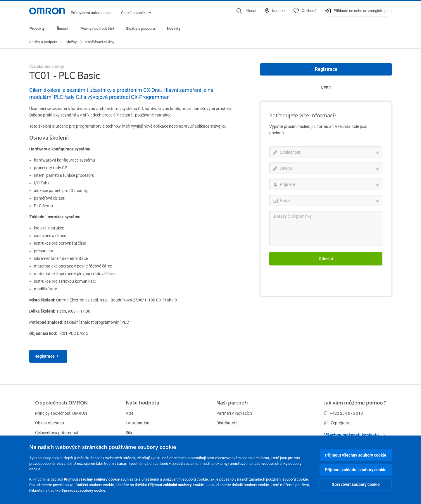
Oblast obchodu (50, 423)
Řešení (63, 29)
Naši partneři (232, 403)
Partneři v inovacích (234, 413)
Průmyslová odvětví (97, 29)
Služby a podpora (140, 29)
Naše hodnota (143, 403)
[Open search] (246, 11)
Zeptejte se (337, 423)
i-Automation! (138, 423)
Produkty (37, 29)
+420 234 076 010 (344, 413)
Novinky (174, 29)
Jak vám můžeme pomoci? (355, 403)
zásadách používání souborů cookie (278, 479)
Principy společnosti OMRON (61, 413)
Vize (130, 413)
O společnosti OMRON (61, 403)
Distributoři (226, 423)
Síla (129, 433)
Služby (71, 42)
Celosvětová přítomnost (57, 433)
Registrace (48, 357)
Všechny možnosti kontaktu (354, 435)
